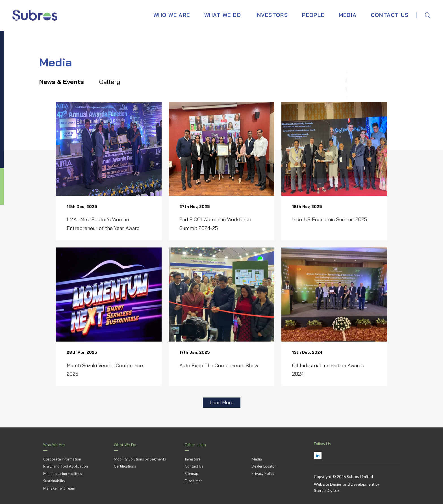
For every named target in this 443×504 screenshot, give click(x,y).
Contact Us (194, 465)
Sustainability (54, 480)
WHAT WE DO (223, 13)
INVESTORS (272, 13)
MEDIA (348, 13)
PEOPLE (313, 13)
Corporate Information (62, 458)
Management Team (59, 487)
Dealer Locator (264, 465)
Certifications (125, 465)
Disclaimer (193, 480)
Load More (222, 401)
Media (257, 458)
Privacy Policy (263, 472)
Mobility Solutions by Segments (140, 458)
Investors (193, 458)
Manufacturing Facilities (63, 472)
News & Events (65, 81)
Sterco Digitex (327, 489)
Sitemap (192, 472)
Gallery (113, 81)
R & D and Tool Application (66, 465)
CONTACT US (390, 13)
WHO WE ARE (172, 13)
